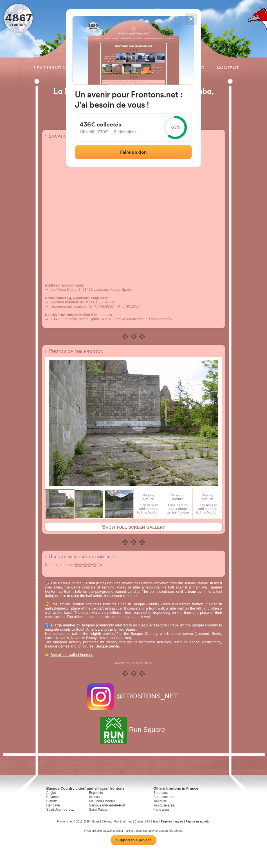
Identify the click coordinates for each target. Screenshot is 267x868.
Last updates (51, 67)
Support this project (134, 840)
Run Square (133, 730)
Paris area (161, 810)
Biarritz (52, 801)
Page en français (172, 822)
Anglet (51, 793)
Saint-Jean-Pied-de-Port (107, 805)
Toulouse (160, 801)
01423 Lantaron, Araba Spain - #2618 (82, 319)
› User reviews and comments (80, 556)
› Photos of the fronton (74, 351)
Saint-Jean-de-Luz (60, 810)
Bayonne (53, 797)
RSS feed (153, 822)
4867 (18, 18)
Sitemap (107, 822)
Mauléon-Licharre (102, 801)
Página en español (198, 822)
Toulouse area (164, 805)
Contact (227, 67)
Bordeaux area (164, 797)
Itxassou (95, 797)
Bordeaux (161, 793)
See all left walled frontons (72, 655)
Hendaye (53, 805)
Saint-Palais (98, 810)
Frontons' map (123, 822)
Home (96, 822)
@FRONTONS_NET (133, 696)
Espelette (96, 793)
